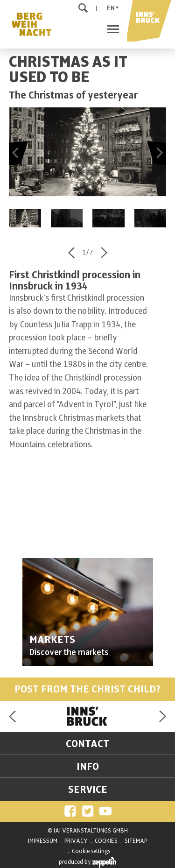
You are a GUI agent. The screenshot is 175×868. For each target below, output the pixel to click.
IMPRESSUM (43, 841)
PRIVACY (76, 841)
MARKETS (52, 640)
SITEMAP (136, 841)
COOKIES (106, 841)
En (111, 8)
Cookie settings (91, 851)
